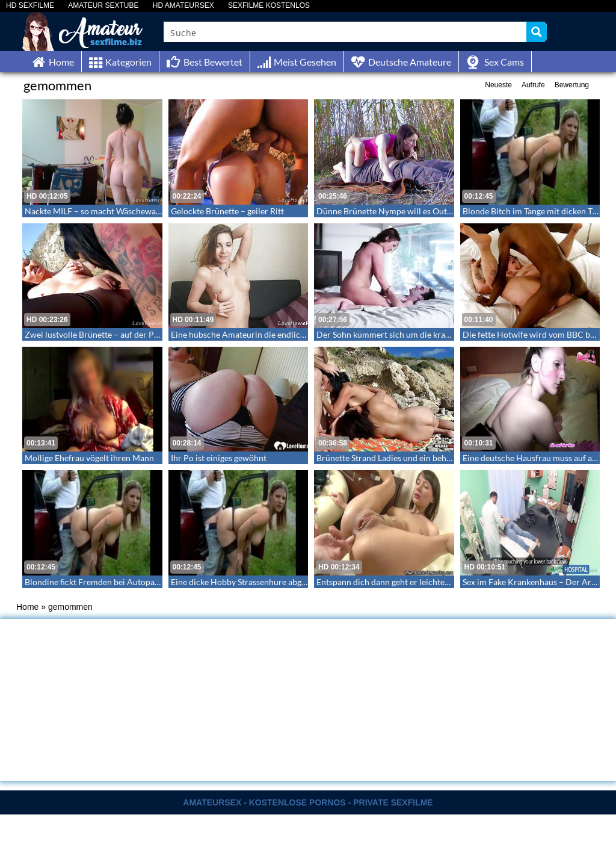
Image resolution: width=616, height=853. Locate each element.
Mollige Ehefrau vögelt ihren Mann (89, 458)
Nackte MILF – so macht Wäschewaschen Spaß (111, 211)
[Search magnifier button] (537, 32)
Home (27, 607)
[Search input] (346, 32)
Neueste (498, 85)
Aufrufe (533, 85)
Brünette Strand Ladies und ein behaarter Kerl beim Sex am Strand (439, 458)
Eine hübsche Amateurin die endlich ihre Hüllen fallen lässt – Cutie (295, 334)
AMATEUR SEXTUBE (103, 6)
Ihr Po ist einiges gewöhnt (219, 458)
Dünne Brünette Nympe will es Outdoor (391, 211)
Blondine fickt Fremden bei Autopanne (97, 582)
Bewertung (572, 85)
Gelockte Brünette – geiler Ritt (227, 211)
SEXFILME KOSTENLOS (269, 6)
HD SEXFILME (30, 6)
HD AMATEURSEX (183, 6)
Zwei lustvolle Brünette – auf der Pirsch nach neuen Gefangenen (144, 334)
